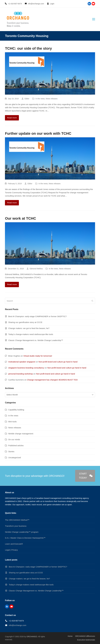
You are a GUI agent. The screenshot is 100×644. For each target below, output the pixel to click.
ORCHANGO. (32, 637)
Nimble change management (21, 434)
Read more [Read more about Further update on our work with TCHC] (12, 203)
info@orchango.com (17, 625)
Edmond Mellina (36, 269)
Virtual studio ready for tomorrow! (38, 356)
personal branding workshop (20, 374)
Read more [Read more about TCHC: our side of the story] (12, 118)
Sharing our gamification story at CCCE (25, 322)
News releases (52, 99)
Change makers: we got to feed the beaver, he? (29, 328)
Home (70, 636)
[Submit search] (92, 301)
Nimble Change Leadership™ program (22, 532)
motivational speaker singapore (22, 362)
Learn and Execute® (14, 544)
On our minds (14, 439)
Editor (27, 99)
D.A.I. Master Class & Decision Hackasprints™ (25, 538)
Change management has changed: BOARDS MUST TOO (52, 380)
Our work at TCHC (20, 218)
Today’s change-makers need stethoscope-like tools (31, 334)
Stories (11, 451)
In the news (40, 99)
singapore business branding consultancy (26, 368)
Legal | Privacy (11, 550)
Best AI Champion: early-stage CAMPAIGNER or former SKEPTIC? (37, 316)
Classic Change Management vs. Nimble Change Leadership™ (36, 340)
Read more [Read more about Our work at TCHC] (12, 284)
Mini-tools (12, 422)
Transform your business (16, 526)
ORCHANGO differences (85, 636)
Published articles (16, 445)
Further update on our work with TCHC (38, 133)
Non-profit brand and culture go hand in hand (58, 362)
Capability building (16, 410)
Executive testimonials (86, 640)
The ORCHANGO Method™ (17, 520)
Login (52, 4)
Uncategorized (15, 457)
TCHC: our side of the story (28, 48)
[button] (94, 19)
